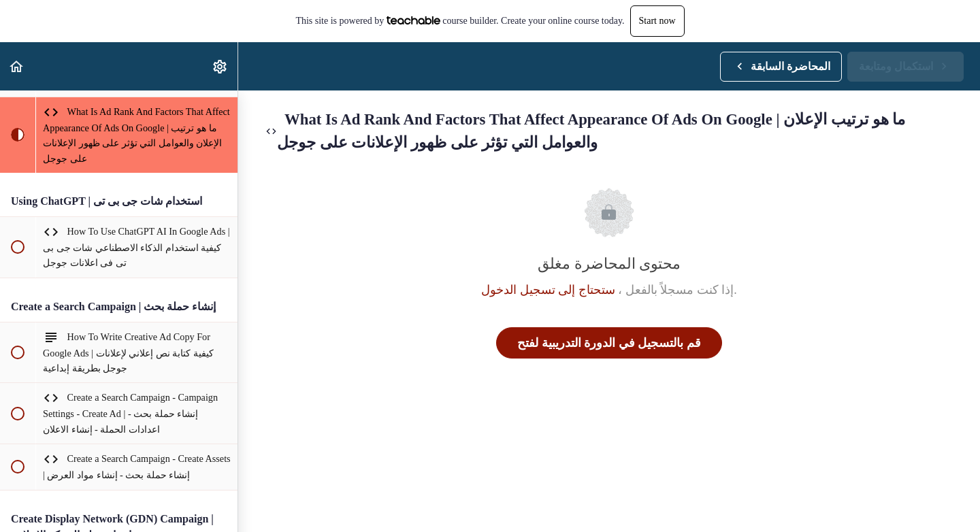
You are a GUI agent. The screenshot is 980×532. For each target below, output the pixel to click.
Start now (657, 21)
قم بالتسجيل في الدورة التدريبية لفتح (609, 343)
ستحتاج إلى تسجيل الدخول (548, 290)
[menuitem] (220, 66)
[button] (17, 66)
